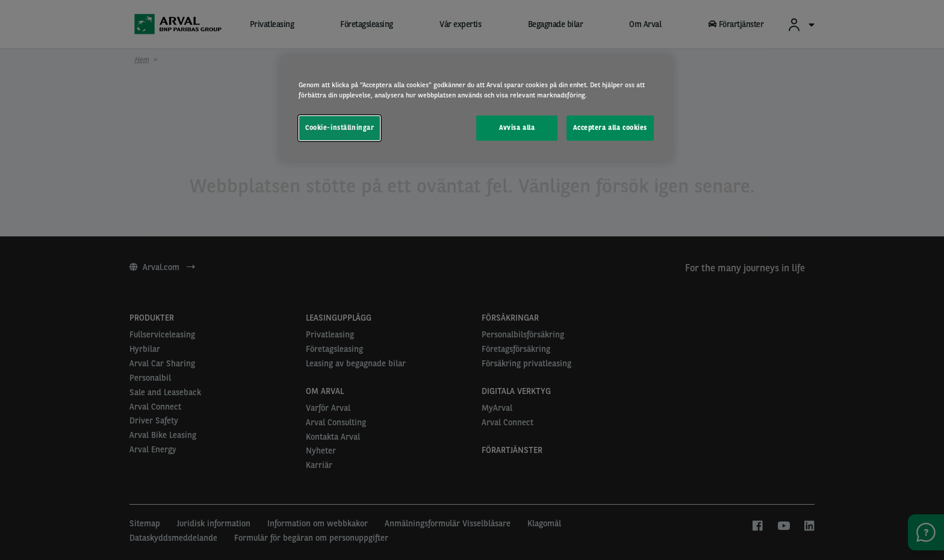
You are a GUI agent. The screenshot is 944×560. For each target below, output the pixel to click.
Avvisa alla (517, 128)
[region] (476, 109)
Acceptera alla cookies (610, 128)
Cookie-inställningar (340, 128)
